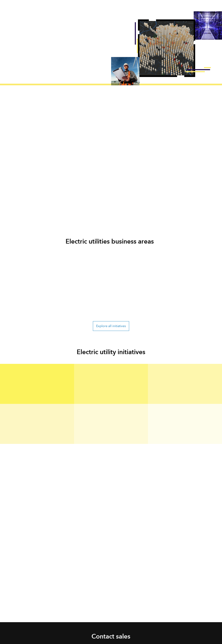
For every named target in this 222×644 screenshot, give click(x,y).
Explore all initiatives (111, 326)
